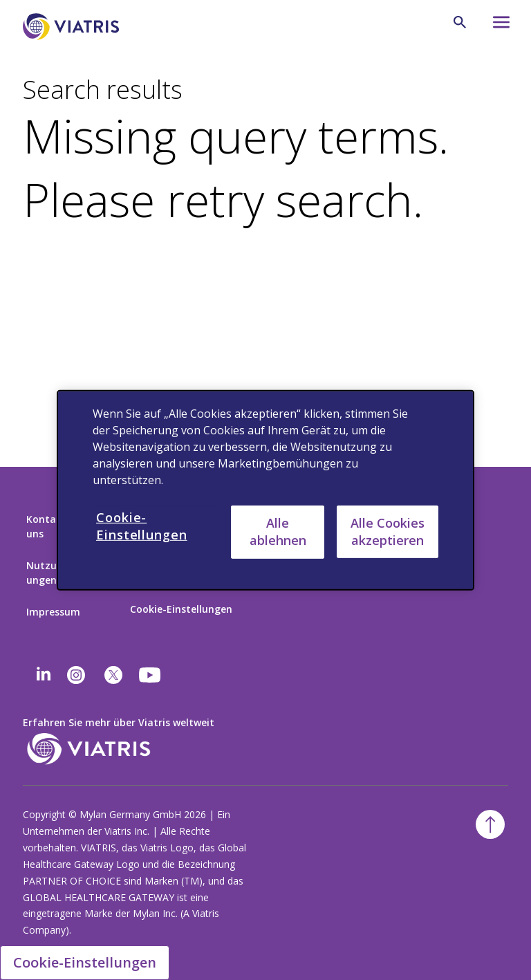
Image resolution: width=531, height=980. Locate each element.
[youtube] (151, 675)
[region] (265, 490)
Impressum (53, 612)
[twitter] (113, 675)
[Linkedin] (44, 675)
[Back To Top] (490, 824)
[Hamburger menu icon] (495, 26)
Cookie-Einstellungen (181, 609)
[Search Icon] (460, 22)
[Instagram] (76, 675)
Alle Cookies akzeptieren (388, 531)
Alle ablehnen (278, 531)
